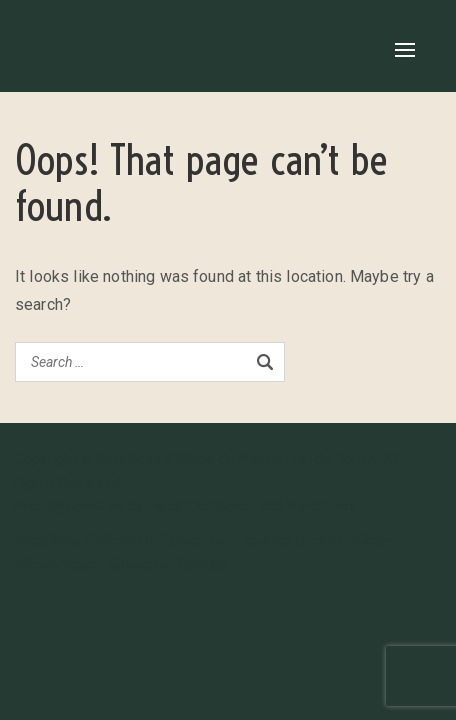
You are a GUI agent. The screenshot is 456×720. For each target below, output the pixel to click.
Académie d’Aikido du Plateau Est (123, 540)
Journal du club (291, 540)
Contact (204, 564)
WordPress (321, 506)
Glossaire (137, 564)
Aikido (372, 540)
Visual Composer (200, 506)
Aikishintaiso (56, 564)
